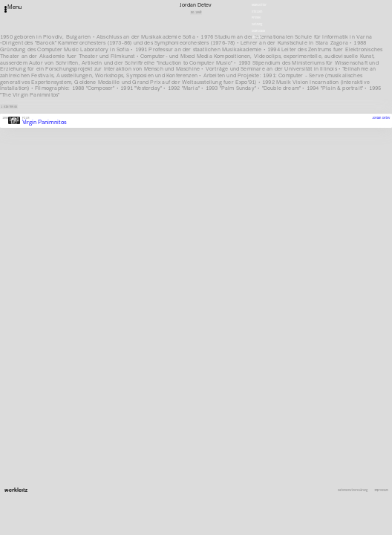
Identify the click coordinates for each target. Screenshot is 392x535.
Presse (256, 17)
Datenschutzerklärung (353, 490)
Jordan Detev (381, 118)
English (257, 37)
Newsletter (259, 5)
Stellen (257, 12)
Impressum (381, 490)
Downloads (258, 31)
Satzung (257, 24)
